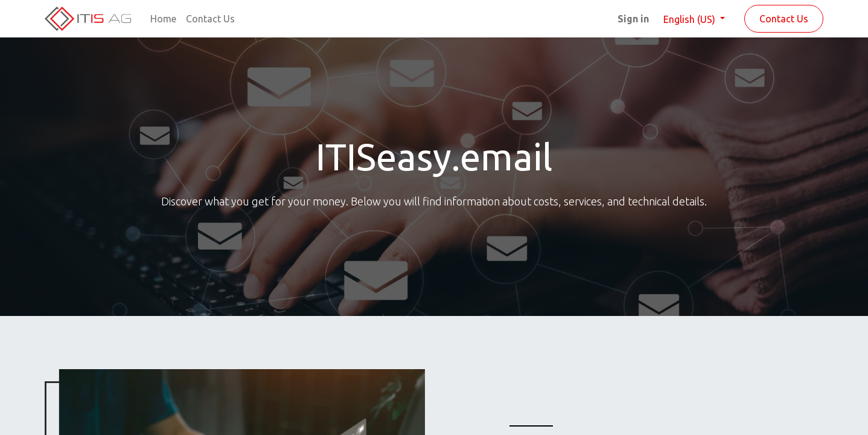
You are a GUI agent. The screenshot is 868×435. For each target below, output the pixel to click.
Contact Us (784, 19)
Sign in (633, 19)
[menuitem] (163, 19)
